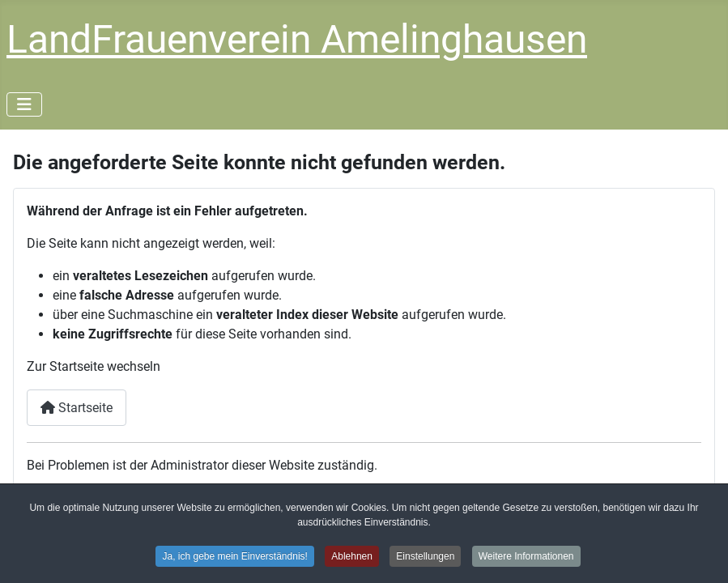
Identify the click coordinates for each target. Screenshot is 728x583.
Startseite (77, 408)
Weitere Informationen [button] (526, 558)
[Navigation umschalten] (24, 104)
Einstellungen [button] (425, 558)
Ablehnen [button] (352, 558)
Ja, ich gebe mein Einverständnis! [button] (234, 558)
